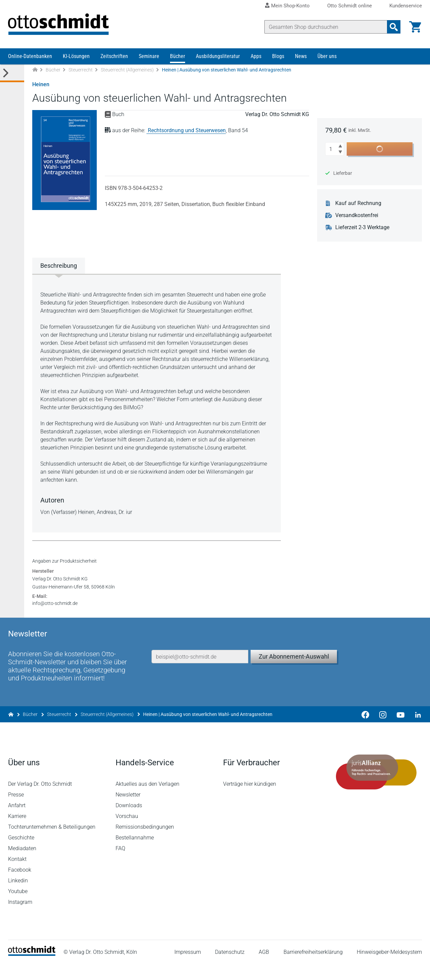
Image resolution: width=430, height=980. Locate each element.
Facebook (20, 886)
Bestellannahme (135, 854)
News (301, 56)
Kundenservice (406, 6)
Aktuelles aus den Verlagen (147, 800)
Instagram (20, 918)
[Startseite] (32, 970)
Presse (16, 811)
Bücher (178, 56)
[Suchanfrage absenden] (394, 27)
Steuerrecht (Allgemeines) (127, 70)
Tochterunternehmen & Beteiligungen (52, 843)
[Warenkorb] (415, 27)
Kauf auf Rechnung (358, 203)
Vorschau (127, 832)
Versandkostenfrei (357, 215)
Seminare (149, 56)
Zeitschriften (114, 56)
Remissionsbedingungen (145, 843)
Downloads (129, 821)
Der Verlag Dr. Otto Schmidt (40, 800)
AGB (264, 968)
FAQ (120, 864)
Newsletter (128, 811)
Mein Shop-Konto (290, 6)
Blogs (278, 56)
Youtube (18, 907)
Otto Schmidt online (350, 6)
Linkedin (18, 897)
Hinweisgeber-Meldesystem (389, 968)
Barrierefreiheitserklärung (313, 968)
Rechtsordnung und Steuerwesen (187, 130)
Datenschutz (230, 968)
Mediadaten (22, 864)
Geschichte (21, 854)
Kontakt (17, 875)
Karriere (17, 832)
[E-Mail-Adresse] (200, 673)
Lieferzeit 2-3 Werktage (362, 227)
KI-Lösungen (76, 56)
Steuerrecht (81, 70)
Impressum (188, 968)
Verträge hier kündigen (250, 800)
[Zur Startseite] (35, 70)
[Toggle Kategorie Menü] (12, 73)
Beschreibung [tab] (59, 266)
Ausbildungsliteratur (218, 56)
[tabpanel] (157, 403)
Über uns (327, 56)
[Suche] (326, 27)
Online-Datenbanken (30, 56)
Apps (256, 56)
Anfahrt (17, 821)
